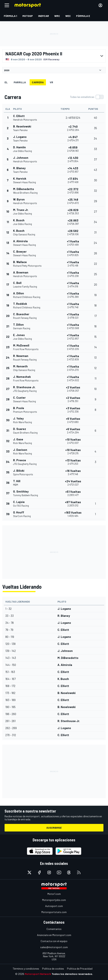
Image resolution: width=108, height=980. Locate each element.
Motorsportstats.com (54, 912)
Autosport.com (54, 906)
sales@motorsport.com (54, 947)
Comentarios (54, 929)
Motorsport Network (38, 974)
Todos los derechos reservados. (72, 974)
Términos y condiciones (26, 969)
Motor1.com (54, 894)
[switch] (87, 97)
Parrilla (20, 82)
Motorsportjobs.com (54, 900)
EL (6, 82)
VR (51, 82)
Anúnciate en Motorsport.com (54, 935)
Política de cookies (53, 969)
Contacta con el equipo (54, 941)
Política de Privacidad (80, 969)
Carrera (38, 82)
